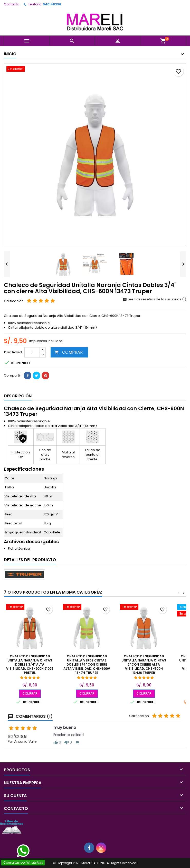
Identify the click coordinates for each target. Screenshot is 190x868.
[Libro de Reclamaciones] (12, 827)
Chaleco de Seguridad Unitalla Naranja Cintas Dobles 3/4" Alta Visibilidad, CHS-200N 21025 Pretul (30, 664)
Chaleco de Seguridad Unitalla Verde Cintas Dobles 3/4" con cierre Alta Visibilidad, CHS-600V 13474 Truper (87, 664)
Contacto (11, 4)
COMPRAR (69, 352)
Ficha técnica (19, 548)
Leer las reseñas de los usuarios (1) (154, 299)
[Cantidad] (32, 352)
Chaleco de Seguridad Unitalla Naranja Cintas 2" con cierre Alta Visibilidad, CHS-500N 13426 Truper (144, 664)
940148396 (52, 4)
